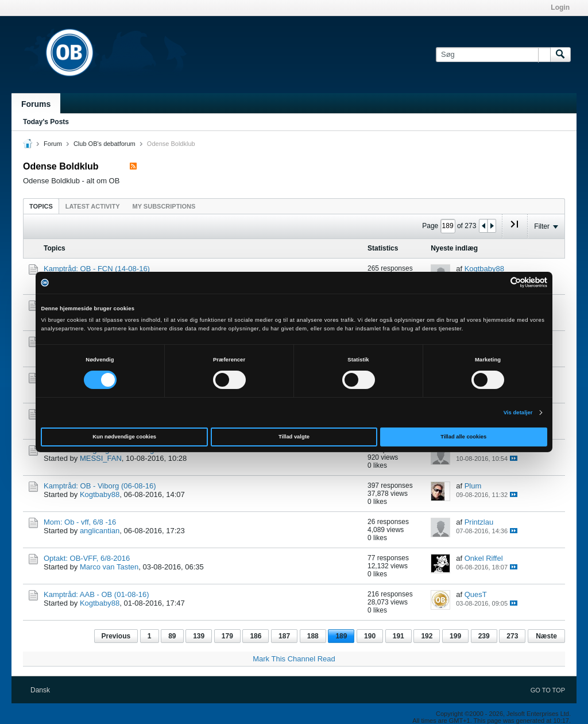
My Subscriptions (164, 206)
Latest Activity (93, 206)
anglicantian (100, 531)
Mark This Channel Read (294, 659)
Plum (473, 486)
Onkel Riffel (484, 558)
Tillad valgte (294, 437)
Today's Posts (46, 122)
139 (199, 636)
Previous (116, 636)
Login (560, 7)
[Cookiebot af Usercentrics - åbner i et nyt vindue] (497, 282)
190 (370, 636)
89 (172, 636)
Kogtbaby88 (484, 269)
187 (284, 636)
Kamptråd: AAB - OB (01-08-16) (96, 594)
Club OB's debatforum (105, 144)
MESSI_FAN (101, 458)
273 (512, 636)
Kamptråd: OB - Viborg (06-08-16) (100, 486)
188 (313, 636)
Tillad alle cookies (463, 437)
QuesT (476, 594)
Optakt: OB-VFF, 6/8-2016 (87, 558)
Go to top (548, 690)
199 (455, 636)
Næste (546, 636)
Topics (41, 206)
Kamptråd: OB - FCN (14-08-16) (97, 269)
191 (399, 636)
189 (341, 636)
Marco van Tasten (109, 567)
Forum (53, 144)
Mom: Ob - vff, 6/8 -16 (80, 522)
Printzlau (479, 522)
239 (484, 636)
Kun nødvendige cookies (124, 437)
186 (256, 636)
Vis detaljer (518, 413)
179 (227, 636)
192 (427, 636)
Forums (36, 104)
